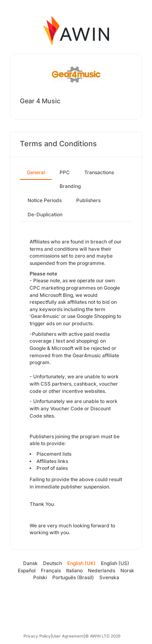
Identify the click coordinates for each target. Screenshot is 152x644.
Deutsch (52, 563)
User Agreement (68, 636)
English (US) (115, 563)
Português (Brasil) (73, 577)
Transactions (99, 172)
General (36, 172)
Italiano (74, 570)
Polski (40, 577)
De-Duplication (45, 214)
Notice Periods (45, 200)
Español (27, 570)
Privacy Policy (37, 636)
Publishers (88, 200)
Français (51, 570)
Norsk (127, 570)
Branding (70, 186)
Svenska (109, 577)
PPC (65, 172)
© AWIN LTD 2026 (103, 636)
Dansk (30, 563)
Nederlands (102, 570)
